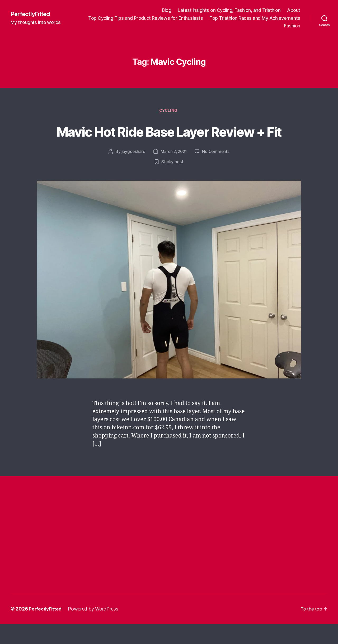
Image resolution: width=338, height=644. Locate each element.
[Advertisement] (107, 530)
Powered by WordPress (95, 629)
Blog (166, 10)
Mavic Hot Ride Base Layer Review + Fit (169, 141)
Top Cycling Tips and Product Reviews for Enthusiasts (145, 18)
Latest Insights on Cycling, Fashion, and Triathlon (229, 10)
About (294, 10)
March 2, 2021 (173, 172)
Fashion (292, 26)
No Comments (217, 172)
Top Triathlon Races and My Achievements (255, 18)
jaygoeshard (132, 172)
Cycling (169, 111)
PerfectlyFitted (32, 14)
